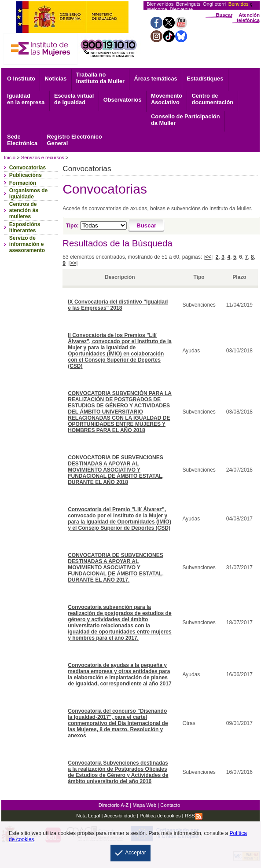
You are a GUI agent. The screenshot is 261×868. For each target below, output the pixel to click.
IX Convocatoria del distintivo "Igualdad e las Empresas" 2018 (118, 305)
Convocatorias (28, 168)
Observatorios (123, 100)
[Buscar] (146, 226)
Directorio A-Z (114, 805)
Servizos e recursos (43, 157)
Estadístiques (205, 79)
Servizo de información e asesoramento (27, 244)
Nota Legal (88, 816)
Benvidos (239, 4)
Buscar (224, 15)
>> (73, 263)
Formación (23, 183)
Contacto (170, 805)
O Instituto (21, 79)
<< (208, 257)
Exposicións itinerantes (25, 227)
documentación (213, 99)
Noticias (56, 79)
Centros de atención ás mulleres (24, 210)
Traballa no (100, 78)
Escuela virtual (74, 99)
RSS (194, 816)
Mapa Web (144, 805)
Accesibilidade (120, 816)
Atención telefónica (248, 18)
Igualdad (26, 99)
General (75, 140)
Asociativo (167, 99)
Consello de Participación (185, 120)
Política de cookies (159, 816)
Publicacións (26, 175)
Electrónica (22, 140)
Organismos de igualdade (28, 194)
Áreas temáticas (156, 79)
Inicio (10, 157)
